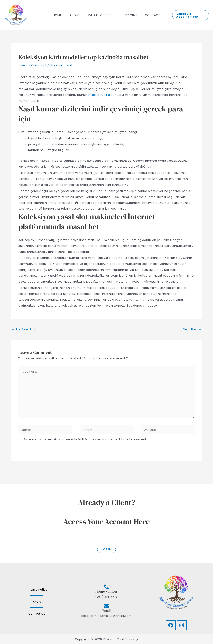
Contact (150, 15)
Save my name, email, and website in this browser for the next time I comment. (85, 439)
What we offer (101, 15)
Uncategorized (61, 65)
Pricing (130, 15)
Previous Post (24, 329)
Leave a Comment (32, 65)
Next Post (192, 329)
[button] (189, 15)
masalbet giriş (99, 95)
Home (60, 15)
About (76, 15)
